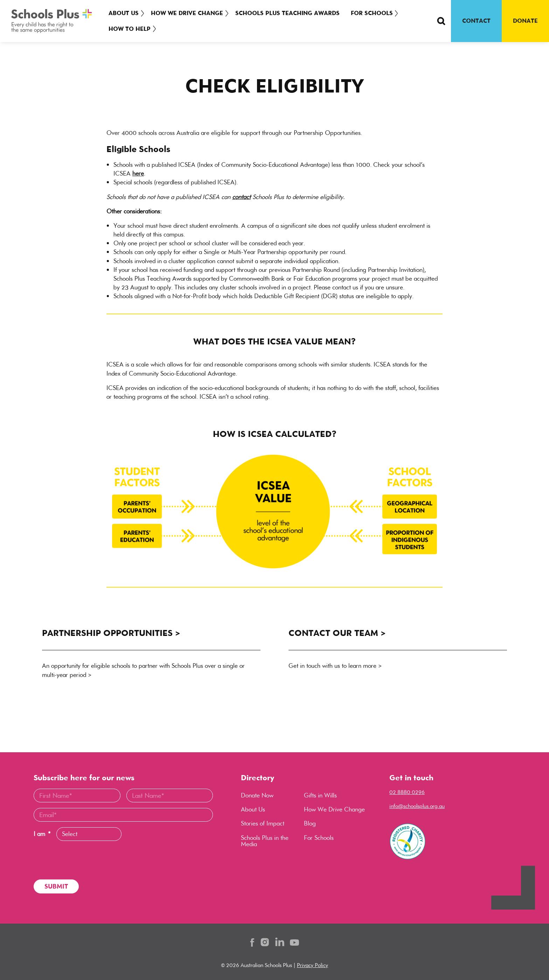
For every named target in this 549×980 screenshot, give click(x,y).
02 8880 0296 (407, 792)
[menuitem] (125, 13)
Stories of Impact (263, 823)
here (138, 173)
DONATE (525, 21)
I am (42, 834)
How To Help (130, 29)
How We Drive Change (189, 13)
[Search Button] (441, 21)
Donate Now (257, 795)
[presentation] (87, 860)
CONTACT (476, 21)
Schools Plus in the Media (265, 841)
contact (241, 197)
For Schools (375, 13)
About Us (124, 13)
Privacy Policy (312, 965)
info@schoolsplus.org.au (417, 806)
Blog (310, 823)
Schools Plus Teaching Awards (291, 13)
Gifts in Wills (320, 795)
